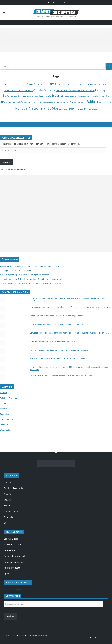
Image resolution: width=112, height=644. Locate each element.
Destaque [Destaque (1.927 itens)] (50, 90)
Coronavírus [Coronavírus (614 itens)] (10, 90)
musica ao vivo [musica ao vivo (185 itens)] (98, 96)
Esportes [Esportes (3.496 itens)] (57, 95)
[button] (4, 13)
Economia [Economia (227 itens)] (27, 96)
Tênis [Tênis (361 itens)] (70, 109)
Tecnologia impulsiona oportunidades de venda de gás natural (57, 316)
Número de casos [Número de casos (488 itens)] (10, 102)
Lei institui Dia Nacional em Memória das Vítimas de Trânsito (56, 324)
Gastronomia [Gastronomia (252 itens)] (75, 96)
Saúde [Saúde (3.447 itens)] (52, 109)
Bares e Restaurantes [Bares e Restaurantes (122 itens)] (18, 85)
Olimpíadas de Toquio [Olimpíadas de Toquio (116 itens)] (55, 102)
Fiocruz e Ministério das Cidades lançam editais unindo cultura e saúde (61, 376)
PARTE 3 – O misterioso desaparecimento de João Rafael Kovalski (58, 358)
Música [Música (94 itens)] (107, 96)
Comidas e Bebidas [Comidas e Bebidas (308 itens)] (94, 85)
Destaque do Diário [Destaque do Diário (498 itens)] (85, 90)
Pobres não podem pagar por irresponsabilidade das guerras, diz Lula (30, 283)
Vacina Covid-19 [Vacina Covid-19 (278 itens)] (80, 109)
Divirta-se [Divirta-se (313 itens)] (18, 96)
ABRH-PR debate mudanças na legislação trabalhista (53, 341)
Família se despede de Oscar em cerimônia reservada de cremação (59, 350)
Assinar (10, 616)
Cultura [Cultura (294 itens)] (30, 90)
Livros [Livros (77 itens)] (90, 96)
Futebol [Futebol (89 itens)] (67, 96)
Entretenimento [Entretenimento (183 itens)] (45, 96)
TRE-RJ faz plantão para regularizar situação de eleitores (24, 275)
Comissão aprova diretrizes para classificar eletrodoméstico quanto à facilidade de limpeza (69, 333)
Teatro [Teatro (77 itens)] (65, 109)
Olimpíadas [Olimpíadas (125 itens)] (43, 102)
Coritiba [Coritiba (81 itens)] (106, 85)
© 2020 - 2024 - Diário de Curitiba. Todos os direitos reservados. (26, 636)
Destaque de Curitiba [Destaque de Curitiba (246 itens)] (66, 91)
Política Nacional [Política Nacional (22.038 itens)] (29, 108)
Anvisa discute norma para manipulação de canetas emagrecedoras (29, 266)
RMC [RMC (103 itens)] (46, 109)
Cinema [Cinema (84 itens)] (82, 85)
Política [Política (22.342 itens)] (92, 101)
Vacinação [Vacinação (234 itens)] (92, 109)
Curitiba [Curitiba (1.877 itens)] (38, 90)
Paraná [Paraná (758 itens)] (73, 102)
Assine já (7, 162)
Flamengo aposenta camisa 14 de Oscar (17, 270)
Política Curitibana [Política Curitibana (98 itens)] (105, 102)
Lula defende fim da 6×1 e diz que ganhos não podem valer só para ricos (31, 279)
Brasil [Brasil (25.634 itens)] (53, 84)
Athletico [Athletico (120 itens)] (7, 85)
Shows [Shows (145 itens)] (60, 109)
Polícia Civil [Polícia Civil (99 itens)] (81, 102)
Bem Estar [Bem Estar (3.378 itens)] (34, 84)
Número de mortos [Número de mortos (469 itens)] (29, 102)
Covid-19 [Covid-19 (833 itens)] (21, 90)
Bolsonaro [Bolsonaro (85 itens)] (45, 85)
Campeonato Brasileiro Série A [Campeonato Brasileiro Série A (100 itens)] (69, 85)
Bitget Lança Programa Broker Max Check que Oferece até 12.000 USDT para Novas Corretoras (70, 307)
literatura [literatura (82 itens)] (84, 96)
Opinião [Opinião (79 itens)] (66, 102)
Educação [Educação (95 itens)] (35, 96)
